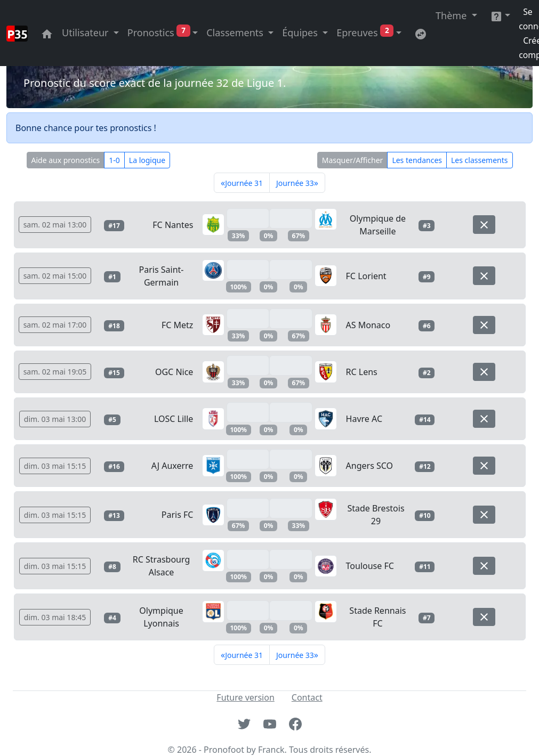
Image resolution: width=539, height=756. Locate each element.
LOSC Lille (174, 419)
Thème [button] (452, 15)
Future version (245, 697)
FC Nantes (173, 225)
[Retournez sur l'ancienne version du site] (421, 33)
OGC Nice (174, 372)
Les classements (479, 160)
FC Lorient (366, 276)
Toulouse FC (370, 566)
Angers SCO (369, 466)
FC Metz (177, 325)
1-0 (114, 160)
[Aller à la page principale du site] (47, 33)
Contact (307, 697)
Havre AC (364, 419)
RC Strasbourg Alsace (161, 566)
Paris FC (178, 515)
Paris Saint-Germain (162, 276)
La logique (147, 160)
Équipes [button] (301, 32)
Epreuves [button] (365, 32)
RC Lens (362, 372)
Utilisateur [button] (86, 32)
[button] (500, 16)
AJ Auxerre (172, 466)
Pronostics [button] (159, 32)
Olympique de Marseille (378, 225)
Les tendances (417, 160)
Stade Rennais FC (377, 617)
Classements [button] (236, 32)
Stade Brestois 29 (376, 515)
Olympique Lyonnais (161, 617)
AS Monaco (368, 325)
